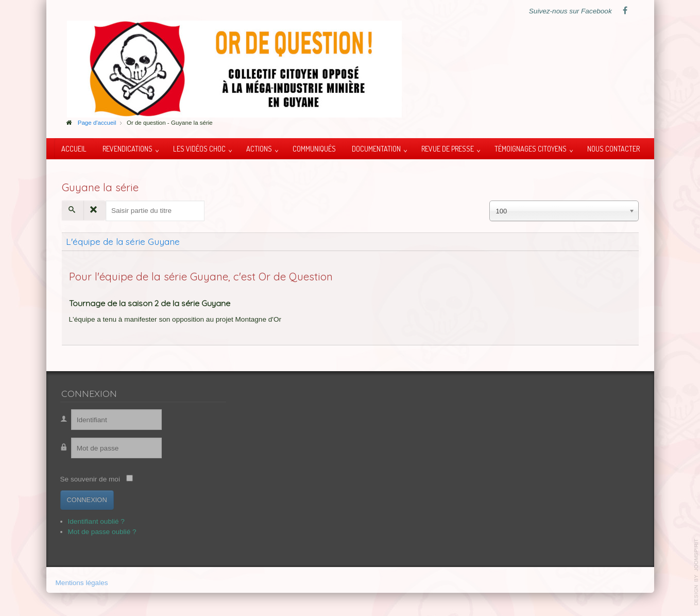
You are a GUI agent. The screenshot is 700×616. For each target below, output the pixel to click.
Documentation (376, 148)
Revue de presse (448, 148)
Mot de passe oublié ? (99, 532)
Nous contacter (613, 148)
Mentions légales (82, 583)
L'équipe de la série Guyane (123, 241)
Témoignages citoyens (531, 148)
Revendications (127, 148)
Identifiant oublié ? (93, 521)
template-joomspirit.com (696, 572)
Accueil (74, 148)
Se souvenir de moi (87, 479)
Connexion (83, 500)
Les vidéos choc (199, 148)
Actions (259, 148)
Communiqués (314, 148)
